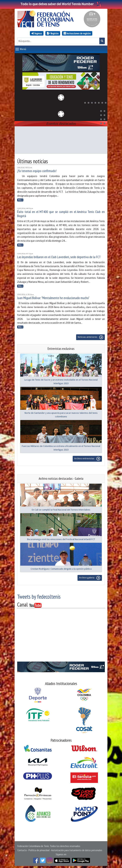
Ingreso (37, 33)
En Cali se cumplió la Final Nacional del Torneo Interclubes (61, 509)
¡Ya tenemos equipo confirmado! (37, 170)
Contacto (22, 849)
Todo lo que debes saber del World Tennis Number (61, 4)
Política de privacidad (39, 849)
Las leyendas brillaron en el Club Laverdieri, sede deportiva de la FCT (59, 256)
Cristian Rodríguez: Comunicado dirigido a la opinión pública (61, 568)
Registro (53, 33)
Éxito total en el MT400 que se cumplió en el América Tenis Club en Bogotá (61, 213)
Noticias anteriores (90, 337)
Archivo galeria (90, 577)
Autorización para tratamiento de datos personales (77, 849)
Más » (20, 199)
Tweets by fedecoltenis (39, 596)
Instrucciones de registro (77, 33)
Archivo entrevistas (87, 458)
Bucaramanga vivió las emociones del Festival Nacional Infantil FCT (61, 539)
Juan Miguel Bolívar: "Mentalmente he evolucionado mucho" (53, 297)
